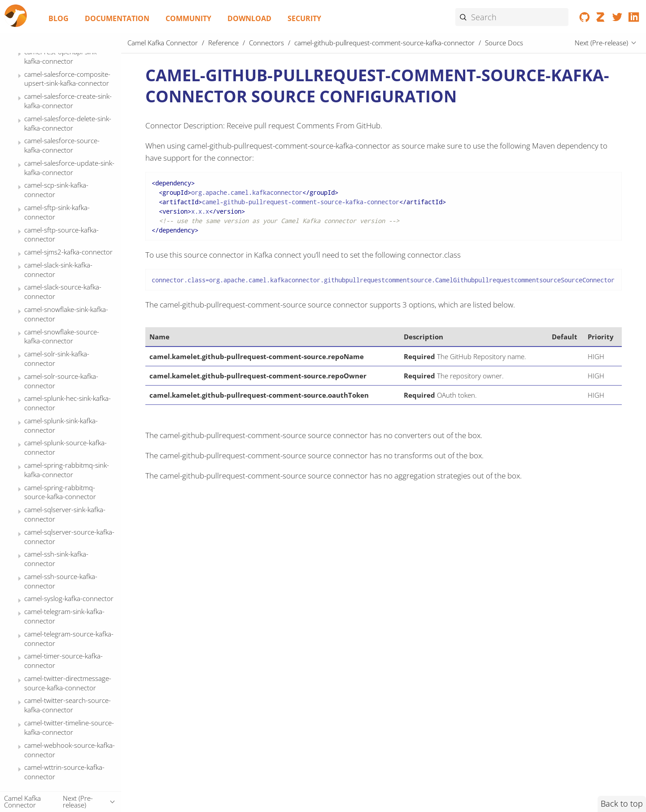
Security (304, 18)
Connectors (266, 43)
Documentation (117, 18)
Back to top (622, 803)
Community (188, 18)
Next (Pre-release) (601, 43)
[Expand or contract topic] (20, 72)
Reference (223, 43)
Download (249, 18)
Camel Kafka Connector (163, 43)
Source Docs (60, 168)
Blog (59, 18)
